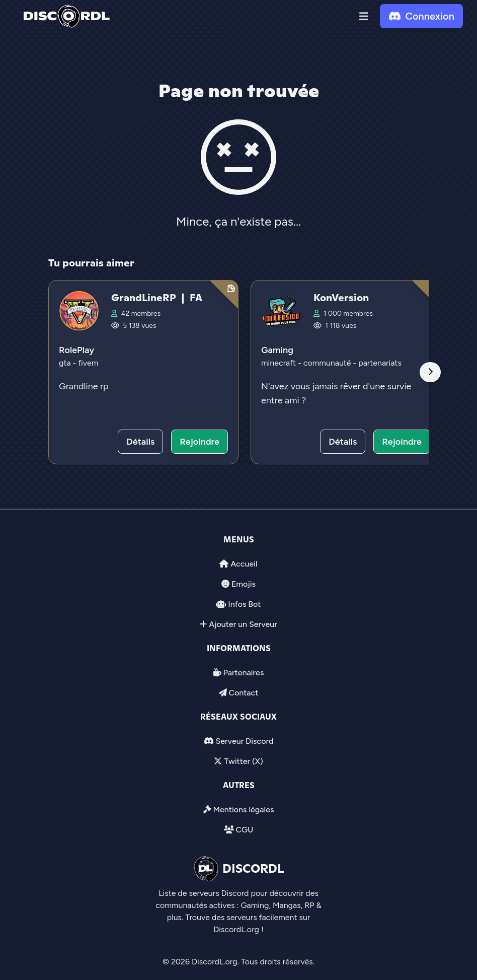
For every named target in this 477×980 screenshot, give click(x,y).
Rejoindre (200, 442)
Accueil (244, 564)
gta (66, 363)
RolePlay (76, 350)
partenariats (380, 363)
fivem (88, 363)
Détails (140, 442)
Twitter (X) (243, 761)
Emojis (244, 584)
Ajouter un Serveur (243, 624)
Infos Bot (244, 604)
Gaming (277, 350)
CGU (244, 830)
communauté (328, 363)
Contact (243, 693)
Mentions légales (243, 810)
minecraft (280, 363)
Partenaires (244, 673)
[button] (364, 16)
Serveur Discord (244, 741)
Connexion (421, 16)
